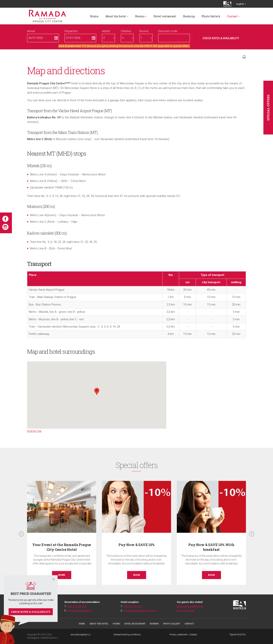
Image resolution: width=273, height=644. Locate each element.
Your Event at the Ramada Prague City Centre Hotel (62, 547)
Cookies (193, 635)
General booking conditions (127, 635)
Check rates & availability (31, 612)
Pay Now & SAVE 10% (136, 545)
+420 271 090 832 (77, 606)
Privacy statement (179, 635)
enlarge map (34, 431)
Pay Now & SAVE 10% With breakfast (211, 547)
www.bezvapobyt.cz (80, 635)
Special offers (268, 108)
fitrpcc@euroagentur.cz (79, 611)
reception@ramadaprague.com (140, 611)
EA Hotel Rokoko (186, 611)
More (62, 575)
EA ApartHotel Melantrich (190, 606)
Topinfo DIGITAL (238, 635)
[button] (97, 391)
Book (137, 575)
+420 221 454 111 (133, 606)
